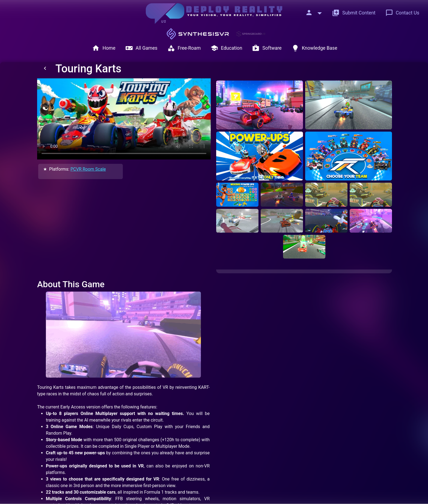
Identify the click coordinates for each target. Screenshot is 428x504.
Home (104, 48)
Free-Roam (184, 48)
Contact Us (402, 13)
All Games (141, 48)
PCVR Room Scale (88, 169)
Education (226, 48)
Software (267, 48)
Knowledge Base (314, 48)
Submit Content (354, 13)
